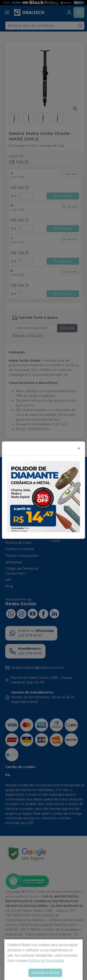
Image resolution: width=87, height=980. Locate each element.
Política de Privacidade (46, 961)
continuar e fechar (45, 973)
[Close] (79, 448)
